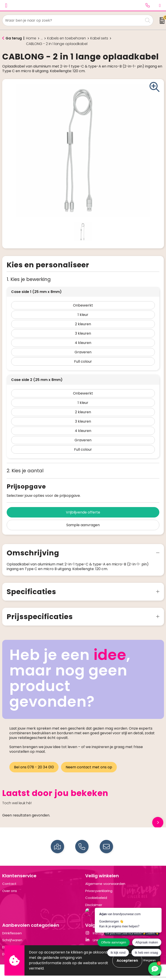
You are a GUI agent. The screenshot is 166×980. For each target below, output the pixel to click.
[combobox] (73, 20)
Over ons (10, 891)
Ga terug (14, 38)
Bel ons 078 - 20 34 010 (34, 767)
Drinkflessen (12, 933)
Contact (9, 884)
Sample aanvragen (83, 525)
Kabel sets (99, 38)
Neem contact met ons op (89, 767)
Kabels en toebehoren (67, 38)
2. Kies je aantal (25, 471)
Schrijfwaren (12, 940)
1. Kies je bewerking (29, 279)
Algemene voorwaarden (105, 884)
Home (31, 38)
